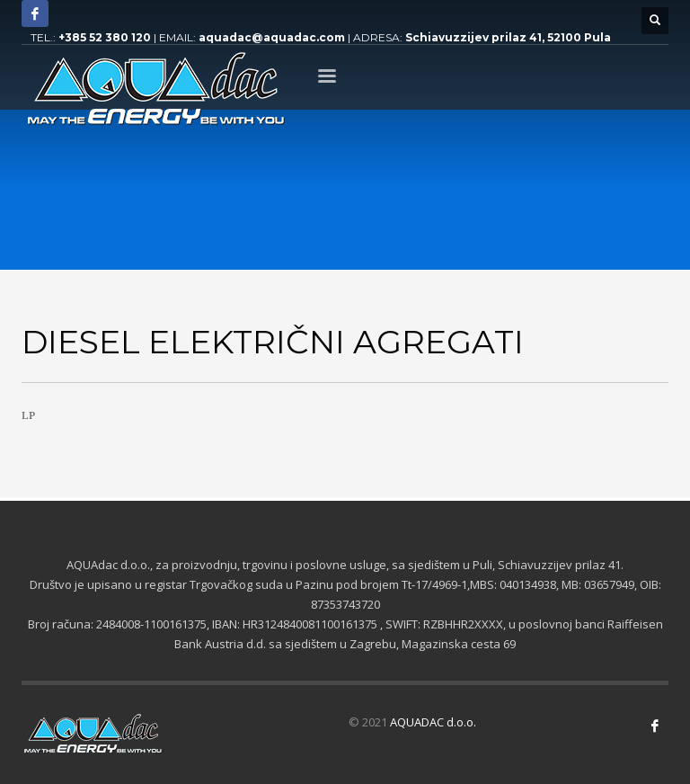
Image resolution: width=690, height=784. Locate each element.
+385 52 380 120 (105, 37)
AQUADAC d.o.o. (433, 722)
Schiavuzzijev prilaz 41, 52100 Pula (508, 37)
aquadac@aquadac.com (272, 37)
